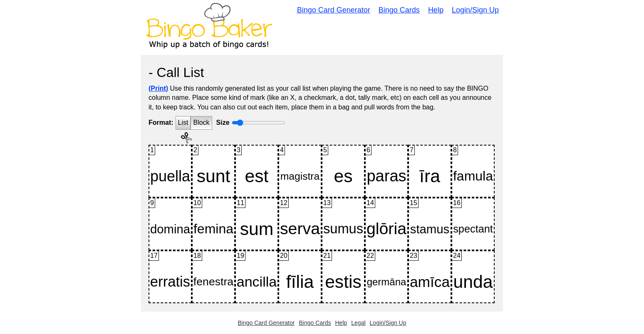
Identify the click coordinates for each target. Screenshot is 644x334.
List (183, 122)
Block (201, 122)
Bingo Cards (399, 10)
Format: (161, 122)
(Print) (158, 88)
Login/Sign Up (475, 10)
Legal (358, 323)
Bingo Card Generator (334, 10)
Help (436, 10)
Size (223, 122)
